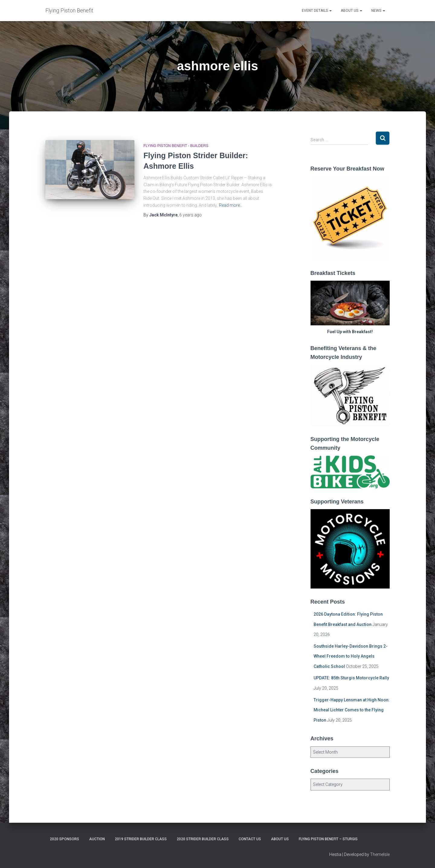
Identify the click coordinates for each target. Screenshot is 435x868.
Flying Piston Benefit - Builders (176, 146)
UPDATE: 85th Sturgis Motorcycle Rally (351, 678)
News (378, 11)
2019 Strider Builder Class (141, 839)
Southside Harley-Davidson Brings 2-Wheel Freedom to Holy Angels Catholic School (351, 656)
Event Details (317, 11)
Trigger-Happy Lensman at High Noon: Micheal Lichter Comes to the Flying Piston (352, 710)
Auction (97, 839)
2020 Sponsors (64, 839)
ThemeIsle (380, 854)
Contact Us (250, 839)
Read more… (231, 205)
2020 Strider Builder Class (203, 839)
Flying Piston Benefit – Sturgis (328, 839)
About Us (351, 11)
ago (191, 215)
